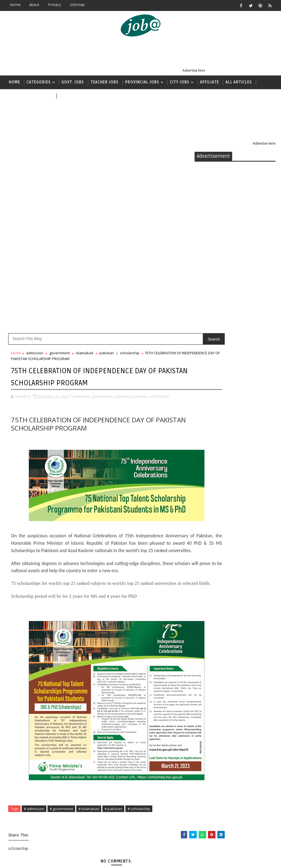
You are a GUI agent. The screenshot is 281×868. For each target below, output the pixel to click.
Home (15, 5)
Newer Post (23, 817)
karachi (208, 515)
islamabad (85, 171)
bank (205, 391)
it (202, 496)
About (34, 5)
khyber (207, 525)
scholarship (130, 171)
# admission (34, 641)
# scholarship (139, 641)
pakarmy (210, 563)
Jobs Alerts (51, 860)
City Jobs (180, 82)
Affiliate (210, 82)
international (215, 477)
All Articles (239, 82)
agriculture (212, 372)
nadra (206, 543)
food (205, 439)
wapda (207, 649)
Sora (92, 860)
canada (208, 400)
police (207, 582)
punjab (208, 591)
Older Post (176, 817)
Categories (39, 82)
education (211, 419)
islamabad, (123, 213)
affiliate (209, 362)
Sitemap (77, 5)
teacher (209, 629)
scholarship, (160, 213)
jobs (205, 505)
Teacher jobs (105, 82)
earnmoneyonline (220, 410)
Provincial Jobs (142, 82)
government (60, 171)
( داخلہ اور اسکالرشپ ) (31, 96)
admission (35, 171)
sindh (206, 620)
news (64, 96)
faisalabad (212, 429)
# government (61, 641)
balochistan (213, 381)
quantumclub (214, 601)
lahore (207, 534)
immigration (214, 467)
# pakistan (113, 641)
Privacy (55, 5)
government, (103, 213)
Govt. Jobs (73, 82)
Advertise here (194, 71)
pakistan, (141, 213)
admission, (82, 213)
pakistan (107, 171)
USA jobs (209, 639)
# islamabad (89, 641)
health (207, 458)
